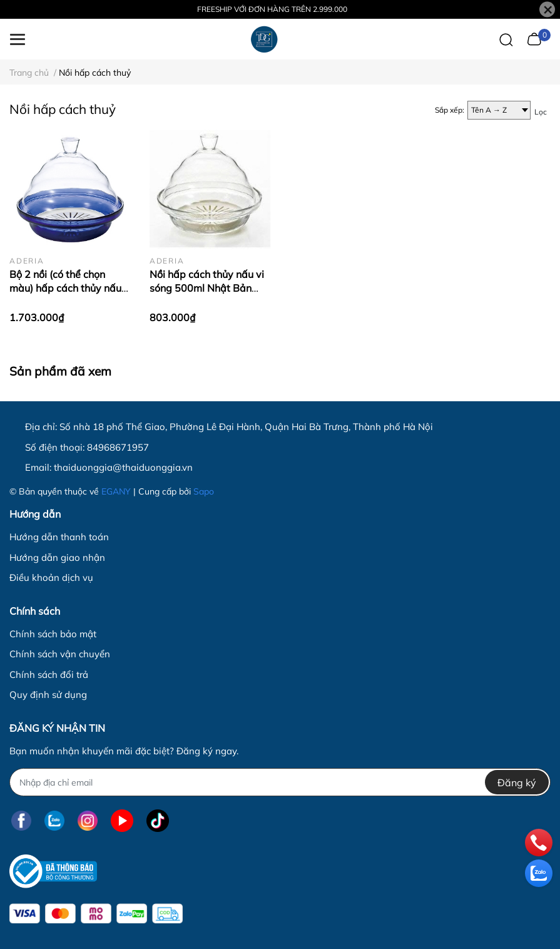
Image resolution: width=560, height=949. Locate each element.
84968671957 (118, 447)
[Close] (547, 10)
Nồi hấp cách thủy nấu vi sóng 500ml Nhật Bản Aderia (207, 288)
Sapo (204, 491)
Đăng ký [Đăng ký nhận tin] (517, 782)
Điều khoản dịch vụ (51, 577)
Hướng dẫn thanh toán (59, 537)
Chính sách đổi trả (49, 675)
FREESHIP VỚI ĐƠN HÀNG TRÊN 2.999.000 (272, 9)
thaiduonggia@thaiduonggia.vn (123, 467)
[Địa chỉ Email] (280, 782)
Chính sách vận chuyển (60, 654)
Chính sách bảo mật (53, 634)
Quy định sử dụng (48, 695)
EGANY (116, 491)
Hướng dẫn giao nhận (57, 557)
